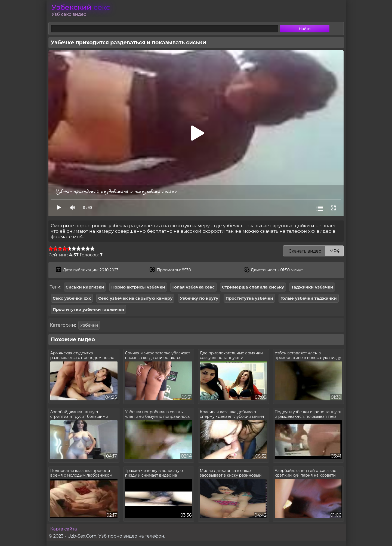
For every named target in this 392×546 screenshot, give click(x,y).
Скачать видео (313, 251)
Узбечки (89, 325)
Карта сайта (64, 529)
